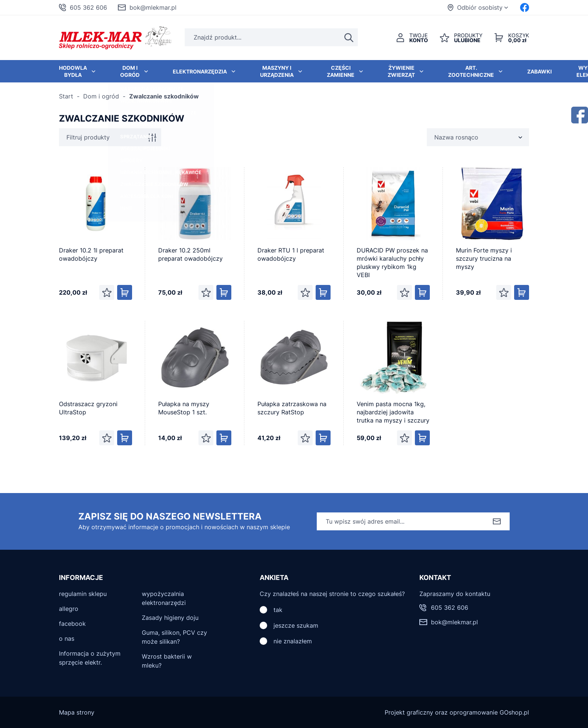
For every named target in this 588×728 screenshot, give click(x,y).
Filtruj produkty (88, 137)
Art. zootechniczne (471, 71)
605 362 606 (88, 7)
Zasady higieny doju (170, 618)
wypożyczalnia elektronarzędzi (164, 598)
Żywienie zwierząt (401, 71)
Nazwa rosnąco (456, 137)
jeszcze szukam (296, 625)
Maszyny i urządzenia (277, 71)
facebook (72, 624)
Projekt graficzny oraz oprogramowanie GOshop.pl (457, 712)
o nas (67, 638)
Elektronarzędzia (200, 71)
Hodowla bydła (73, 71)
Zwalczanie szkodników (164, 96)
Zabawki (539, 71)
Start (66, 96)
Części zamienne (341, 71)
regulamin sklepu (83, 594)
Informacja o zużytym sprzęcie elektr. (90, 658)
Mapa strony (77, 712)
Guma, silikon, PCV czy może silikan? (174, 637)
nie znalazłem (293, 641)
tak (278, 610)
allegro (69, 609)
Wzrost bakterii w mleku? (167, 661)
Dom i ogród (130, 71)
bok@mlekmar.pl (153, 7)
